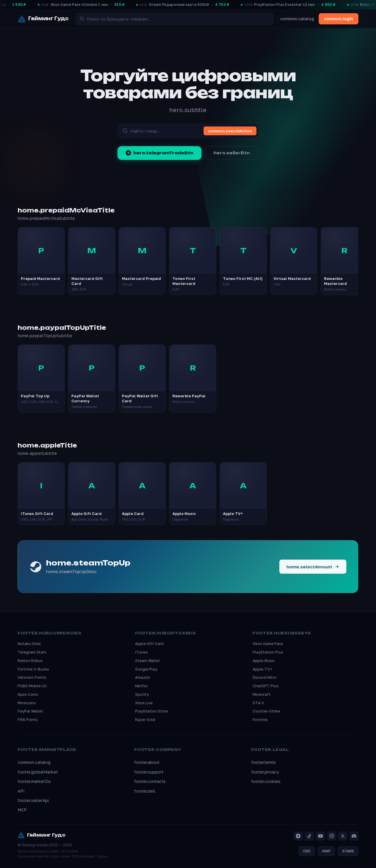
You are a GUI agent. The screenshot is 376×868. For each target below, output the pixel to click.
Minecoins (27, 703)
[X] (343, 836)
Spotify (142, 694)
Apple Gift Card (149, 644)
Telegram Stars (32, 652)
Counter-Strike (266, 711)
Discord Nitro (265, 677)
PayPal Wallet (30, 711)
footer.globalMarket (38, 772)
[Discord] (354, 836)
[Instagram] (332, 836)
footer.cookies (266, 781)
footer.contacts (150, 781)
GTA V (258, 703)
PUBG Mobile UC (32, 686)
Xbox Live (144, 703)
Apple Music (264, 661)
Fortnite (260, 720)
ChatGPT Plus (266, 686)
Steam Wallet (148, 661)
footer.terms (263, 762)
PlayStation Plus (268, 652)
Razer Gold (145, 720)
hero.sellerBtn (232, 153)
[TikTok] (309, 836)
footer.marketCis (34, 781)
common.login (339, 19)
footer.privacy (265, 772)
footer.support (149, 772)
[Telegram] (298, 836)
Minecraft (262, 694)
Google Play (146, 669)
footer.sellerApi (33, 800)
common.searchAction (230, 131)
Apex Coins (28, 694)
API (21, 791)
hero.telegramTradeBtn (160, 153)
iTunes (141, 652)
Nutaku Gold (29, 644)
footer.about (147, 762)
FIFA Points (28, 720)
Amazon (143, 677)
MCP (22, 810)
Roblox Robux (30, 661)
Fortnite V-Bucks (33, 669)
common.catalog (297, 19)
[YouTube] (320, 836)
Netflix (141, 686)
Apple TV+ (262, 669)
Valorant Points (32, 677)
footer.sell (145, 791)
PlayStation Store (152, 711)
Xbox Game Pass (268, 644)
